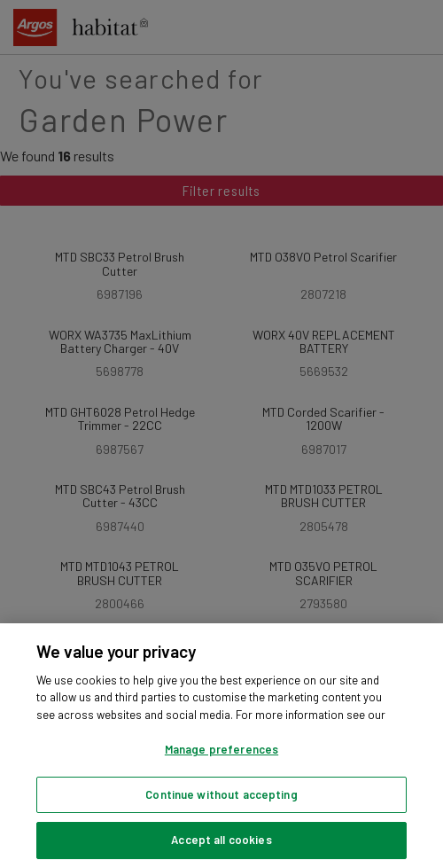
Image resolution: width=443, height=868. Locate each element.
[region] (221, 746)
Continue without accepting (221, 794)
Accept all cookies (221, 840)
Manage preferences (221, 749)
